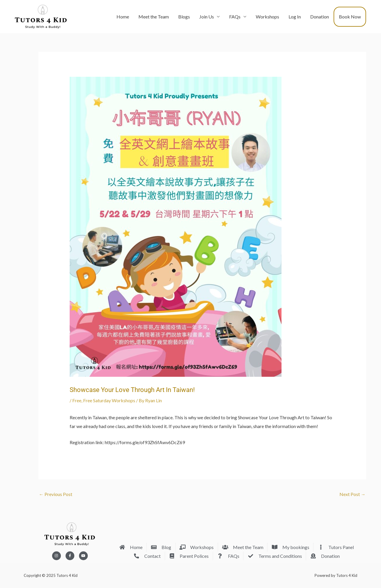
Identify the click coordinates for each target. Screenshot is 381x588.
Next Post (352, 494)
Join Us (207, 17)
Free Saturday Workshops (109, 400)
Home (123, 17)
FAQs (235, 17)
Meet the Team (154, 17)
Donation (320, 17)
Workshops (267, 17)
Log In (295, 17)
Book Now (350, 17)
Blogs (184, 17)
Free (77, 400)
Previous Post (56, 494)
